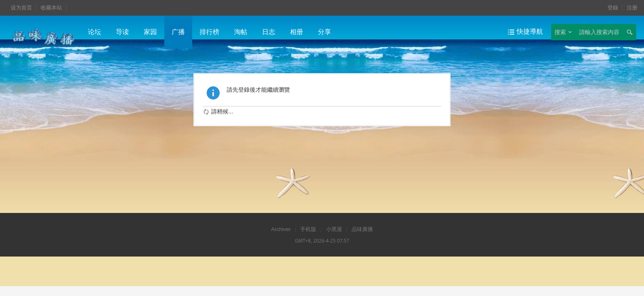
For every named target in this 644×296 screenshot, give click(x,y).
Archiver (281, 229)
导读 (122, 32)
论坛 (94, 32)
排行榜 (209, 32)
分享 (324, 32)
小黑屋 (334, 229)
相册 (297, 32)
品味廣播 (362, 229)
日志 (269, 32)
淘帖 (241, 32)
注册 (632, 8)
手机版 (308, 229)
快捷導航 (530, 31)
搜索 (560, 32)
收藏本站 (51, 8)
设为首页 (21, 8)
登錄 (613, 8)
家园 (150, 32)
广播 (178, 32)
